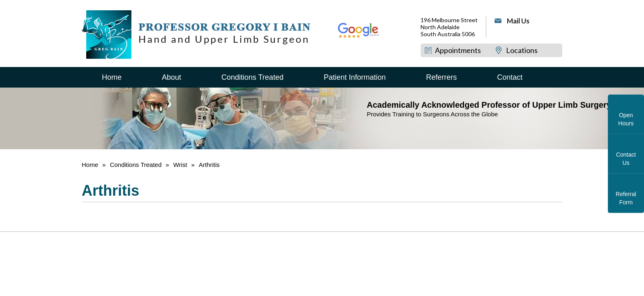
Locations (522, 50)
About (171, 77)
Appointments (458, 50)
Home (112, 77)
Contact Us (626, 159)
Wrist (180, 165)
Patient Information (355, 77)
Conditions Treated (252, 77)
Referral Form (626, 198)
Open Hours (626, 119)
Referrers (441, 77)
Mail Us (518, 21)
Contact (510, 77)
